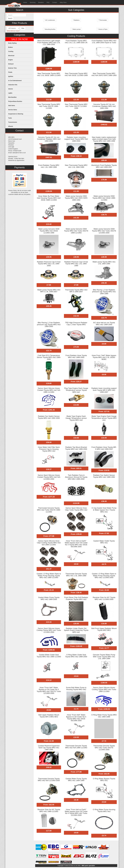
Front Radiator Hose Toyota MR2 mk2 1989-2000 (76, 356)
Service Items (13, 110)
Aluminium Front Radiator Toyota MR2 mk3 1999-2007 (104, 166)
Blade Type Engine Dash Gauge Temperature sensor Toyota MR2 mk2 (76, 418)
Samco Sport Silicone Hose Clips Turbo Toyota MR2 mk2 (76, 509)
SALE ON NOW (20, 39)
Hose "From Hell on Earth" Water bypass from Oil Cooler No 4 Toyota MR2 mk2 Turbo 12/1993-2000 (76, 812)
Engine (11, 60)
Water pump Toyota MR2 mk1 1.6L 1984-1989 (104, 263)
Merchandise (12, 97)
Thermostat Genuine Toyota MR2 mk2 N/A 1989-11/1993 (76, 747)
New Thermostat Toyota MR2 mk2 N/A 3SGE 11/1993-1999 (76, 74)
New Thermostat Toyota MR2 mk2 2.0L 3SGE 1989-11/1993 (49, 74)
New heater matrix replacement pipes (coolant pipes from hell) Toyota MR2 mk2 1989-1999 (104, 139)
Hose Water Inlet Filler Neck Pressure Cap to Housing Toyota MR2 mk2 (49, 449)
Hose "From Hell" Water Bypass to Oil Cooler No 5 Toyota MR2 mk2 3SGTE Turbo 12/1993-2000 (49, 690)
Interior (11, 89)
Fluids (10, 72)
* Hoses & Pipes (103, 29)
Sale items (12, 106)
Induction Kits (13, 85)
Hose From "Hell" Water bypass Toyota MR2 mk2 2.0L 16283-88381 (104, 357)
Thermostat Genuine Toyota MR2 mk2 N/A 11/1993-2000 (49, 780)
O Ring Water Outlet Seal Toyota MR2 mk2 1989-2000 (76, 656)
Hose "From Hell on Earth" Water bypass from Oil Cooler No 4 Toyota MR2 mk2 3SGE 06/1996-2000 (76, 544)
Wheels (11, 126)
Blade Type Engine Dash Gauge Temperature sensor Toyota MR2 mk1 (104, 418)
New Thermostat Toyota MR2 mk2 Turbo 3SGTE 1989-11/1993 (49, 106)
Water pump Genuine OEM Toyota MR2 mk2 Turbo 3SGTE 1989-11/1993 (76, 231)
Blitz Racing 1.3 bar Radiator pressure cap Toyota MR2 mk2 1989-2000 (49, 325)
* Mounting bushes (50, 29)
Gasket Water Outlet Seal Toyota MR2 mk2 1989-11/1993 (49, 656)
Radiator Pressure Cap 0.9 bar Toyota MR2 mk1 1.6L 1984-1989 (76, 264)
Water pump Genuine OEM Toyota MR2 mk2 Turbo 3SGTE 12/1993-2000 (104, 231)
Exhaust (11, 64)
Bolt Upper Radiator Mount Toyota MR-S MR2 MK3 (49, 716)
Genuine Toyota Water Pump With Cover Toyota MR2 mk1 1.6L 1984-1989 (104, 657)
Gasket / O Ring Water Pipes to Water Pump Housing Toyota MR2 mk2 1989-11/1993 (49, 576)
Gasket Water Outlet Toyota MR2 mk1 (104, 542)
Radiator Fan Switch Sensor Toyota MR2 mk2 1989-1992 (104, 476)
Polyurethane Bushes (15, 101)
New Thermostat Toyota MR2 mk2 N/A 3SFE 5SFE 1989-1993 (104, 74)
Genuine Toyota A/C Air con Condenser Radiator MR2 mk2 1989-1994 (104, 106)
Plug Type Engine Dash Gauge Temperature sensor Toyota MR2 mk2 (76, 390)
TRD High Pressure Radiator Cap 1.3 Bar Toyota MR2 (76, 324)
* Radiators (76, 20)
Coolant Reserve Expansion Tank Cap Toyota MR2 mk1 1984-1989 (49, 748)
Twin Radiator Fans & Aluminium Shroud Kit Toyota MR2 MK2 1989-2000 (76, 477)
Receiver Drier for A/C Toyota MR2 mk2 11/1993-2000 (104, 598)
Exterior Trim (12, 68)
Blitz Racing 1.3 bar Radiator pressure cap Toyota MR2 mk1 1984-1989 (104, 292)
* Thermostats (103, 20)
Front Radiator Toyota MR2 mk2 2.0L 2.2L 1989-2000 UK (76, 42)
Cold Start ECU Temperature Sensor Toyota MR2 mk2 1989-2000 (49, 357)
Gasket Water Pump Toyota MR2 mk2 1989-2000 (49, 598)
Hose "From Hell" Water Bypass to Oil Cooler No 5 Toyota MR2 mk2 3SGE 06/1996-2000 (76, 718)
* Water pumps (76, 29)
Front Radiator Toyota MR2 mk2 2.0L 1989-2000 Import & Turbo (104, 42)
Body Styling (12, 43)
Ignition (11, 76)
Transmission (13, 122)
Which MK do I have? (13, 31)
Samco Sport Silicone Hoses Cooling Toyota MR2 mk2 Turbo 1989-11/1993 (104, 690)
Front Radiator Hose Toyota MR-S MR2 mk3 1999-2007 (104, 448)
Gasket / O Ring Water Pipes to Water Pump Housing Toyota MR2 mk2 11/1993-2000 (104, 576)
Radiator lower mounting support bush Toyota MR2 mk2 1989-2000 (76, 139)
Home (25, 2)
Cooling (11, 51)
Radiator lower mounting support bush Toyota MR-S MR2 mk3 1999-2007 (104, 390)
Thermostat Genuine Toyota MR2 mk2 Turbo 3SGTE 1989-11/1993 (49, 510)
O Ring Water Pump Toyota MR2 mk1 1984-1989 (104, 716)
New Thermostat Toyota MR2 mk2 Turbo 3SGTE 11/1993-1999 (76, 106)
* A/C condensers (50, 20)
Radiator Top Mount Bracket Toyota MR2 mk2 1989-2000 (76, 448)
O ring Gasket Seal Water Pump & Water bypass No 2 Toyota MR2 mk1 (104, 510)
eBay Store (63, 2)
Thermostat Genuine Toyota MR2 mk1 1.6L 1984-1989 (76, 575)
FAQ (48, 2)
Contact (55, 2)
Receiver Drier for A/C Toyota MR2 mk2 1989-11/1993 (49, 811)
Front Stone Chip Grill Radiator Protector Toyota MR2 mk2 (76, 598)
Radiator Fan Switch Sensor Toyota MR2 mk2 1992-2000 (49, 417)
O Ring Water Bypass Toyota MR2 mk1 (104, 780)
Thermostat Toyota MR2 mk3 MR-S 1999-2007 (76, 291)
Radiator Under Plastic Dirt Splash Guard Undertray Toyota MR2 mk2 (76, 630)
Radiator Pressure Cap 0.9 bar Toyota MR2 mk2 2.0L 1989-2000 (49, 264)
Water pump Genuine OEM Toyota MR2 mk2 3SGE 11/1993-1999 (49, 231)
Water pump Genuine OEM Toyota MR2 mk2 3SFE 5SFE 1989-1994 (76, 198)
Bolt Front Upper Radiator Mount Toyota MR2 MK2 (104, 629)
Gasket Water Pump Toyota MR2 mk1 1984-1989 (76, 780)
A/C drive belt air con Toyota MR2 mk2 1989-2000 (104, 324)
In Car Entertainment (15, 81)
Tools (10, 118)
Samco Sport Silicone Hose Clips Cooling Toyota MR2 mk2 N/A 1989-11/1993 (49, 543)
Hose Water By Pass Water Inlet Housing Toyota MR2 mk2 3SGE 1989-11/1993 (49, 198)
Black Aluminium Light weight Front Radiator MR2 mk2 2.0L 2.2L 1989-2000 (49, 43)
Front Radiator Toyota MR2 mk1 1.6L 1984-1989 (49, 166)
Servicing (33, 2)
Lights (10, 93)
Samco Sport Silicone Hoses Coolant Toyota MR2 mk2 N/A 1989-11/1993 (49, 390)
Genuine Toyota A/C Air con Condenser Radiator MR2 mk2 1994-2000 (49, 139)
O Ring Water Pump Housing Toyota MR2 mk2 (104, 811)
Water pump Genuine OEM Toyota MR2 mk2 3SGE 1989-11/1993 (104, 198)
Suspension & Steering (16, 114)
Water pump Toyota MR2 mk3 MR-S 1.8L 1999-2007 (49, 291)
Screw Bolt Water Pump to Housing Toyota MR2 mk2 (76, 689)
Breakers (41, 2)
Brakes (11, 47)
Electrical (11, 56)
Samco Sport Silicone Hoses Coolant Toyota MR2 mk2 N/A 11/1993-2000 (49, 477)
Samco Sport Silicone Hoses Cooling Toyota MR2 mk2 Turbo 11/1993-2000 (49, 630)
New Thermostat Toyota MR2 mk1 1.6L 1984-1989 (76, 166)
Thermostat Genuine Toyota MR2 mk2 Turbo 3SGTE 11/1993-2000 (104, 748)
